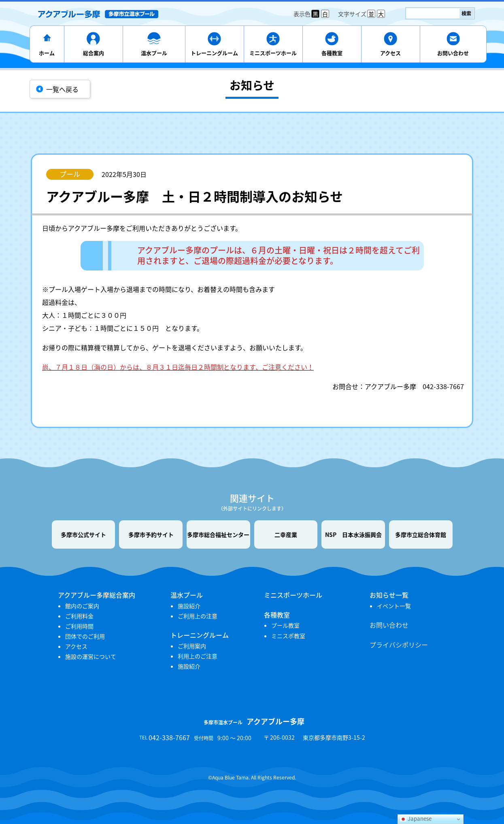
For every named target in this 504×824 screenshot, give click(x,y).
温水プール (154, 53)
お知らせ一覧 (389, 595)
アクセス (390, 53)
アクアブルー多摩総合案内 (97, 595)
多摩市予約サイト (151, 534)
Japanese (416, 819)
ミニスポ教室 (288, 636)
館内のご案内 (82, 606)
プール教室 (285, 625)
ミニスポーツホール (273, 53)
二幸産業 (286, 534)
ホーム (47, 53)
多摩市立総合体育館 (421, 534)
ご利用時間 (79, 626)
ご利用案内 (192, 646)
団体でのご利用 (85, 636)
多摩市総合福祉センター (218, 534)
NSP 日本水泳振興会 (353, 534)
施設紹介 (189, 606)
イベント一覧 (394, 606)
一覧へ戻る (62, 89)
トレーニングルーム (214, 53)
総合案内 (94, 53)
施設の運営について (91, 656)
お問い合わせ (453, 53)
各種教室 (332, 53)
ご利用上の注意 (198, 616)
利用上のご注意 (198, 656)
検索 (466, 13)
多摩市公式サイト (83, 534)
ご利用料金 (79, 616)
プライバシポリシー (399, 645)
